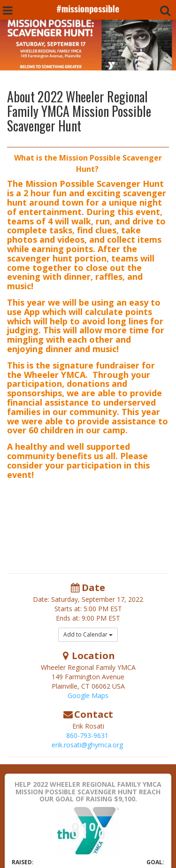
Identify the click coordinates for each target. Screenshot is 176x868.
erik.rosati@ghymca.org (87, 745)
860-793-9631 (87, 735)
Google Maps (88, 695)
